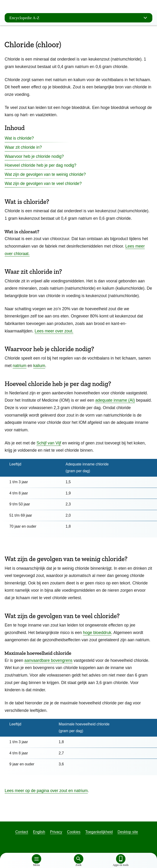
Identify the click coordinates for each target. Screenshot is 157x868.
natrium (20, 366)
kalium (39, 366)
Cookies (74, 832)
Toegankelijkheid (99, 832)
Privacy (56, 832)
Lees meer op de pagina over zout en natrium (46, 791)
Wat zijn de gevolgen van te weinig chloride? (45, 174)
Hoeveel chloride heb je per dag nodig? (40, 165)
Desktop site (128, 832)
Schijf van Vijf (49, 443)
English (39, 832)
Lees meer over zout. (54, 331)
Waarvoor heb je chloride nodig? (34, 156)
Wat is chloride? (19, 138)
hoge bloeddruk (97, 633)
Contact (22, 832)
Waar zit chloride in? (23, 147)
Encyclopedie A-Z (80, 18)
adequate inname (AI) (115, 400)
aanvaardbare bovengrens (48, 660)
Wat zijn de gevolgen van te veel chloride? (43, 184)
